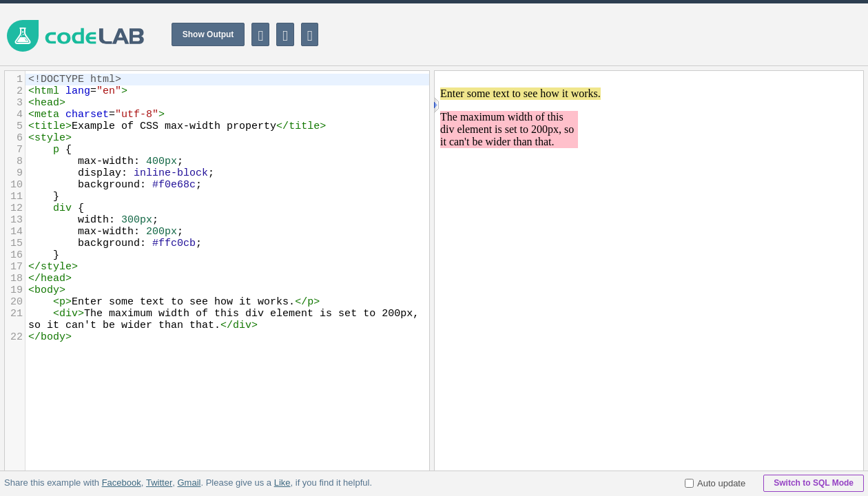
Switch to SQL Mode (814, 483)
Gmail (189, 483)
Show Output (208, 34)
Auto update (715, 483)
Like (282, 483)
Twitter (159, 483)
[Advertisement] (617, 34)
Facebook (122, 483)
